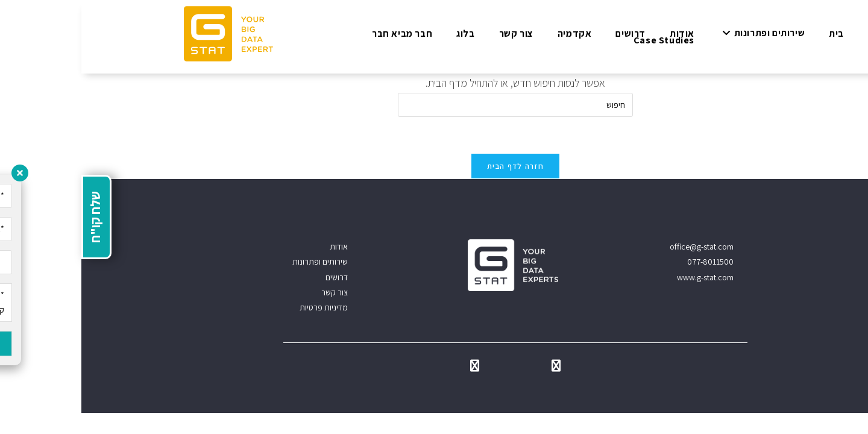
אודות (257, 247)
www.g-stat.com (624, 277)
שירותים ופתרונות (239, 262)
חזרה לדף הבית (434, 166)
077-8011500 (629, 262)
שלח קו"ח (14, 217)
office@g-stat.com (620, 247)
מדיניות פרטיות (242, 307)
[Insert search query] (434, 105)
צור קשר (253, 292)
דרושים (255, 277)
